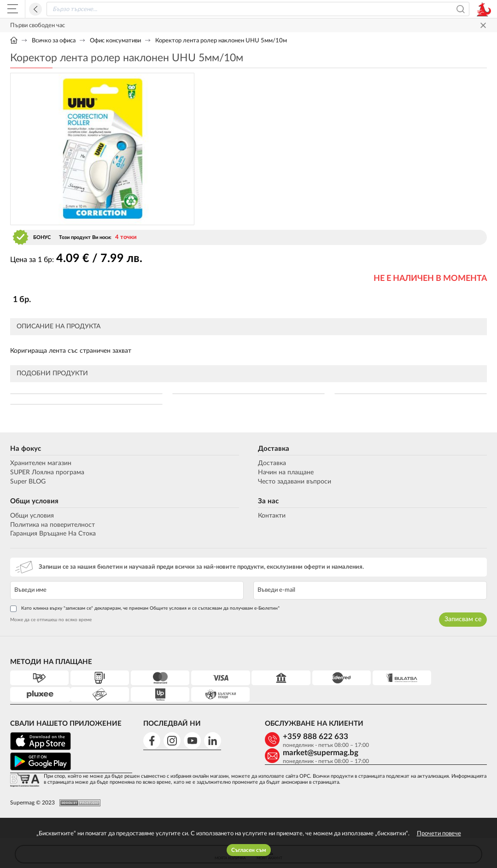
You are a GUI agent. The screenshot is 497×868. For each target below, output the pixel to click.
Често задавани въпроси (295, 482)
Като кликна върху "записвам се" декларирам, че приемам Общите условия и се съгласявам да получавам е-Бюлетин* (145, 609)
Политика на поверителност (53, 525)
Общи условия (34, 501)
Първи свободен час (38, 26)
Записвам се (463, 619)
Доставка (274, 449)
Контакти (272, 516)
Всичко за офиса (54, 41)
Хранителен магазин (41, 463)
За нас (268, 501)
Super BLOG (28, 482)
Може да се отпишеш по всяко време (51, 620)
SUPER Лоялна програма (47, 472)
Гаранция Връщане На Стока (53, 534)
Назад (35, 9)
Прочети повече (439, 834)
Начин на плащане (286, 472)
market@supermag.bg (425, 737)
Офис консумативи (115, 41)
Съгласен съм (249, 850)
